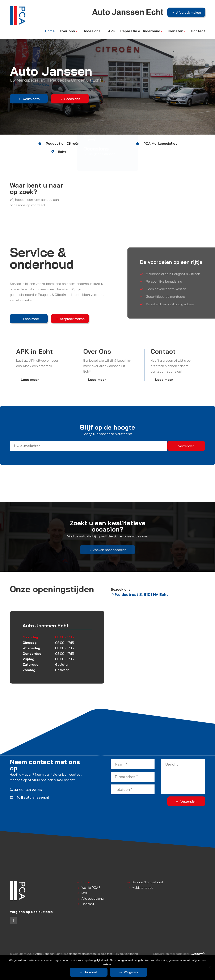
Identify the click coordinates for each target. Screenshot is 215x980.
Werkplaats (31, 99)
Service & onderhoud (147, 882)
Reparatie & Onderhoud (140, 31)
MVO (85, 893)
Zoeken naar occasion (110, 557)
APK (112, 31)
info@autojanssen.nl (29, 797)
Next (210, 67)
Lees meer (31, 319)
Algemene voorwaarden (80, 954)
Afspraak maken (189, 12)
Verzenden (188, 801)
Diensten (176, 31)
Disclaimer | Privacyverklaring (118, 954)
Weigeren (131, 972)
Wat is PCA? (91, 887)
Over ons (67, 31)
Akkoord (91, 972)
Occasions (92, 31)
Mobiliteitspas (143, 887)
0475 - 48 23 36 (26, 790)
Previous (5, 67)
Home (50, 31)
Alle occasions (93, 898)
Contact (198, 31)
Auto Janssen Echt (49, 954)
